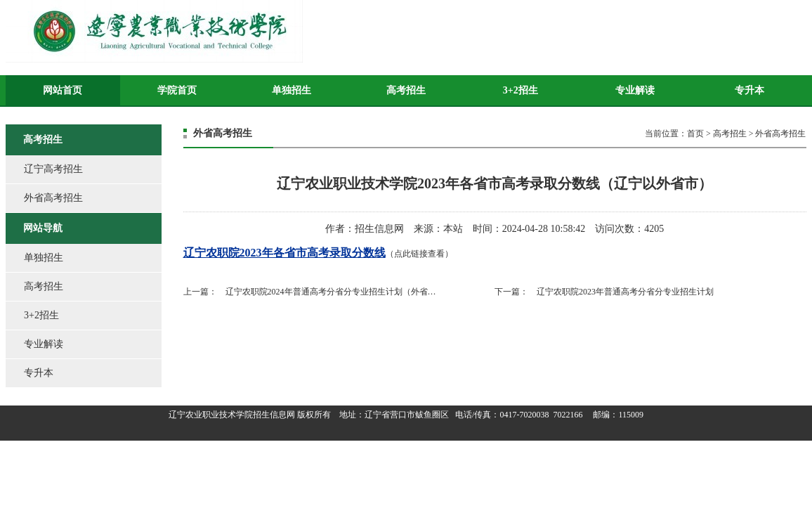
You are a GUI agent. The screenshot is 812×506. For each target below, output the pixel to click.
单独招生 (292, 90)
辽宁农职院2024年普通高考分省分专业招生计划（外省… (331, 292)
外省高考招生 (53, 198)
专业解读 (635, 90)
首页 (695, 134)
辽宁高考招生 (53, 169)
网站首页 (63, 90)
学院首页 (177, 90)
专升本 (749, 90)
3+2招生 (520, 90)
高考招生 (406, 90)
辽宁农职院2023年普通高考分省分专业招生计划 (625, 292)
